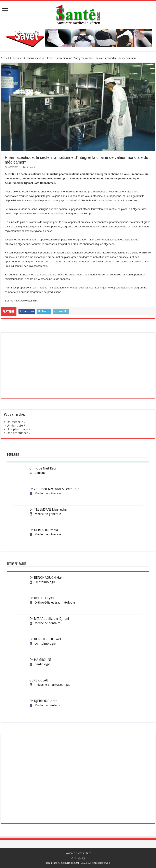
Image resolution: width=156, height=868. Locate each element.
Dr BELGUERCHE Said (45, 639)
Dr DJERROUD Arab (43, 701)
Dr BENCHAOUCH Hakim (48, 578)
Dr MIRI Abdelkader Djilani (49, 619)
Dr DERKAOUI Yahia (44, 530)
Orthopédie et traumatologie (52, 603)
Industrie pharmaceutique (50, 685)
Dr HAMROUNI (40, 660)
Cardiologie (40, 664)
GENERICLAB (39, 680)
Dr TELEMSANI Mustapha (48, 509)
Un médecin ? (16, 422)
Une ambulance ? (18, 433)
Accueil (5, 58)
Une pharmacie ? (18, 429)
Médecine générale (45, 493)
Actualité (18, 58)
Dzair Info (85, 853)
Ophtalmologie (43, 582)
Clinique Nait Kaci (43, 468)
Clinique (37, 473)
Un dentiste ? (16, 426)
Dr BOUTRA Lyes (42, 598)
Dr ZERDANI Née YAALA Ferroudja (54, 489)
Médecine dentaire (45, 623)
